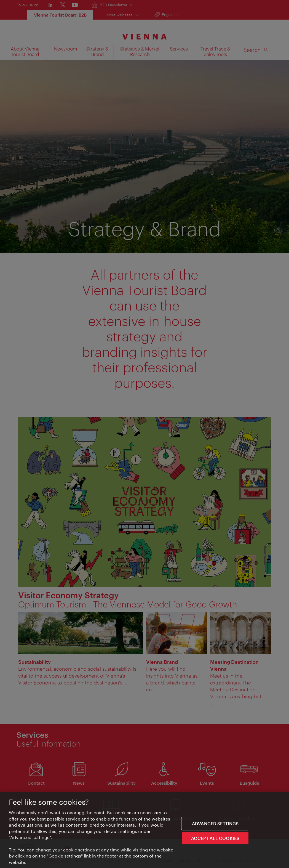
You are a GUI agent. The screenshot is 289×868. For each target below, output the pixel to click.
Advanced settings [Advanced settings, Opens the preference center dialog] (215, 824)
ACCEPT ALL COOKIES (215, 839)
